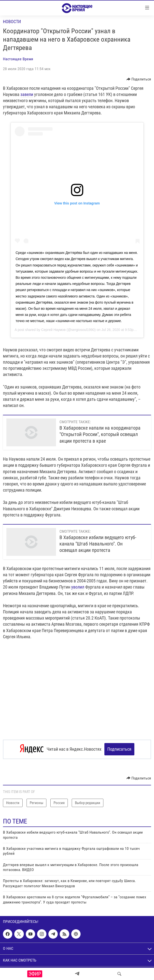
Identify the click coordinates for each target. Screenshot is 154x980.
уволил (78, 587)
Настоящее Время (18, 59)
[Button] (139, 79)
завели (27, 94)
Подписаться (119, 749)
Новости (12, 22)
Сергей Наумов (53, 330)
